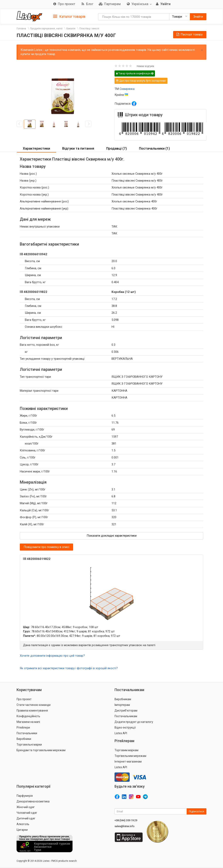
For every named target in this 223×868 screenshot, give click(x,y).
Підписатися (197, 811)
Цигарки (22, 830)
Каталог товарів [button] (69, 17)
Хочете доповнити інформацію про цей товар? (52, 656)
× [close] (202, 50)
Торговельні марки (29, 745)
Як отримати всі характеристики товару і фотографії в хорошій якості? (69, 668)
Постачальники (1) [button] (154, 148)
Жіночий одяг (26, 807)
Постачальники (27, 733)
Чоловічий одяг (27, 813)
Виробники (24, 739)
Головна (21, 29)
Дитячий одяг (26, 818)
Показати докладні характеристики (112, 536)
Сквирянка (127, 89)
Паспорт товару (189, 34)
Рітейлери (23, 728)
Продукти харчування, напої (46, 29)
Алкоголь (23, 824)
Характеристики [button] (36, 148)
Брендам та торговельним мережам (41, 750)
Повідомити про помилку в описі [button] (46, 547)
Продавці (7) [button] (117, 148)
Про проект (24, 699)
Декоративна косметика (33, 801)
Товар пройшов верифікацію (135, 73)
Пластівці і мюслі (89, 29)
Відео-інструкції (125, 728)
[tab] (69, 16)
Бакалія (71, 29)
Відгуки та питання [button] (78, 148)
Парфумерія (25, 796)
